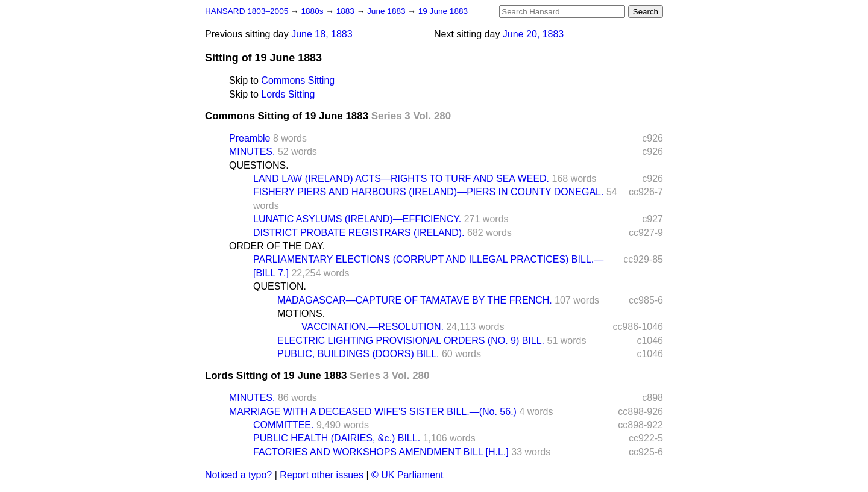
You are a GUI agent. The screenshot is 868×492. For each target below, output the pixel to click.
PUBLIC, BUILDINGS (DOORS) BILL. (358, 354)
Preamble (250, 138)
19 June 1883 (443, 11)
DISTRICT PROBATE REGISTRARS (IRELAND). (359, 233)
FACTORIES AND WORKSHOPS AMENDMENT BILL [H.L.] (381, 452)
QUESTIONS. (259, 165)
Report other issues (322, 475)
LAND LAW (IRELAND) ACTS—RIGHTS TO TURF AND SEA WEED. (401, 179)
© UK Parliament (407, 475)
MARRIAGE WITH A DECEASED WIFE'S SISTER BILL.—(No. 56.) (373, 412)
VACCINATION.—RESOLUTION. (373, 327)
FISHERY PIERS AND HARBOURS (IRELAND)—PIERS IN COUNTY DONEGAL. (428, 192)
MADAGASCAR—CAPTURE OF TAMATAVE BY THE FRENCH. (415, 300)
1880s (313, 11)
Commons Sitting (298, 80)
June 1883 (387, 11)
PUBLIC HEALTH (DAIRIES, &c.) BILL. (337, 438)
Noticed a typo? (238, 475)
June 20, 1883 (533, 34)
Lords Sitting (288, 94)
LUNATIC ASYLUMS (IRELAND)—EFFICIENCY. (357, 219)
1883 (347, 11)
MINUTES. (252, 151)
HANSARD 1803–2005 (247, 11)
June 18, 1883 (322, 34)
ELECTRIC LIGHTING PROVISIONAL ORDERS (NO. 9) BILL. (411, 341)
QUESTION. (280, 286)
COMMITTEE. (283, 425)
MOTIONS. (301, 313)
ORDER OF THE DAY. (277, 246)
